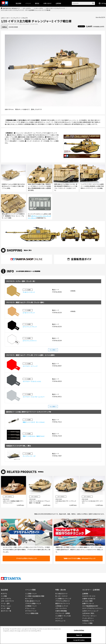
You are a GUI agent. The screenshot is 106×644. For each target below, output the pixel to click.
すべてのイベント (31, 611)
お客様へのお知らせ (89, 599)
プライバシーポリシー (90, 616)
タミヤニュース (60, 621)
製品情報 (19, 3)
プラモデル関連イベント (33, 603)
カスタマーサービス (89, 596)
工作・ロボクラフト (7, 601)
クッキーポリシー (88, 618)
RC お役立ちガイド (61, 594)
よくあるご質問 (87, 601)
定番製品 (4, 27)
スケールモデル (27, 8)
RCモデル (4, 594)
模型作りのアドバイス (63, 603)
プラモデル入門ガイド (63, 601)
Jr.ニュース (59, 618)
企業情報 (85, 594)
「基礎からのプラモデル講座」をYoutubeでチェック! (79, 558)
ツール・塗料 (5, 603)
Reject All (79, 635)
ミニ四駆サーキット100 (63, 616)
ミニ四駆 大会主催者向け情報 (35, 596)
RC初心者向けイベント (33, 601)
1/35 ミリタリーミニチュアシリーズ (55, 8)
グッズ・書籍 (5, 608)
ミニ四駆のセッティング (63, 599)
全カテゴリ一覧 (6, 611)
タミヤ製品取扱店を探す (90, 606)
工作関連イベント (31, 606)
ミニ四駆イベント (31, 594)
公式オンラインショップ (90, 611)
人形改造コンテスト (62, 606)
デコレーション (6, 606)
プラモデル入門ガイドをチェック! (26, 558)
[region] (53, 635)
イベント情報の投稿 (32, 613)
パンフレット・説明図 (63, 613)
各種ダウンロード (88, 603)
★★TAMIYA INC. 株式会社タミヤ (11, 8)
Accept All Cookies (79, 640)
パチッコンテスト (61, 608)
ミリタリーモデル (38, 8)
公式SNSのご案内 (88, 613)
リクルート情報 (87, 623)
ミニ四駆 (4, 596)
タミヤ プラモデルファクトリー (93, 608)
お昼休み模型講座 (61, 611)
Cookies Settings (79, 630)
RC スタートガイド (61, 596)
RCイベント (29, 599)
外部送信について (88, 621)
